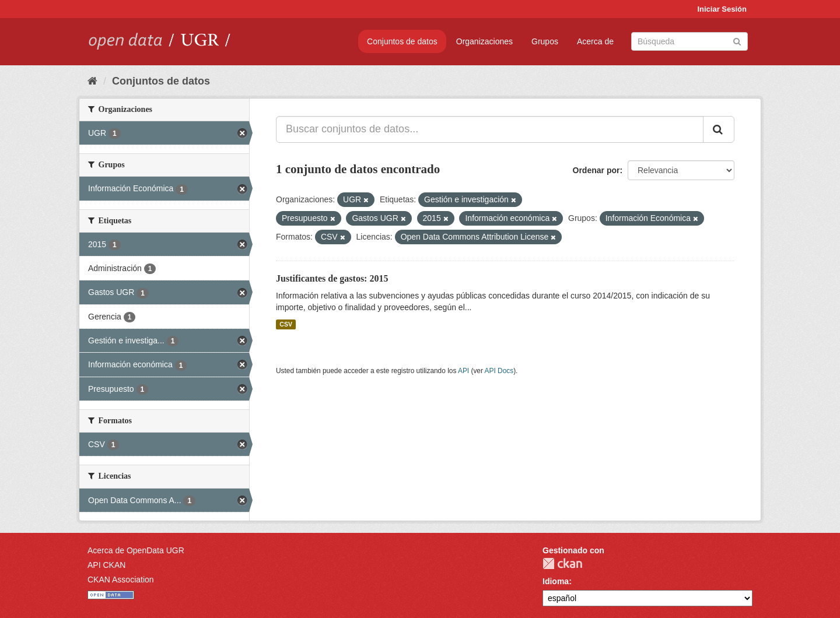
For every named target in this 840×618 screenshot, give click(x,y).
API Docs (499, 371)
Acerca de (595, 41)
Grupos (545, 41)
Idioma (556, 581)
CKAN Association (121, 580)
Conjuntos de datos (402, 41)
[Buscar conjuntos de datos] (689, 41)
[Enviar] (737, 41)
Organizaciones (484, 41)
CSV (286, 324)
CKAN (562, 563)
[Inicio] (92, 81)
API (463, 371)
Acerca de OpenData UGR (136, 550)
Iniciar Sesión (722, 9)
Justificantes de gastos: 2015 (332, 278)
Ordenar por (596, 170)
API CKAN (106, 565)
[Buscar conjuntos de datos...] (490, 129)
